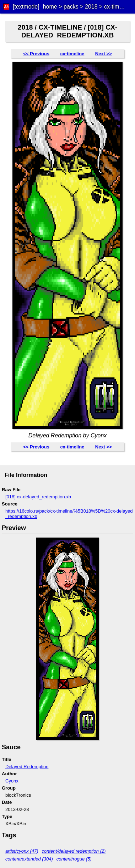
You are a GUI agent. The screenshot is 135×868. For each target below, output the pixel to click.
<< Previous (36, 54)
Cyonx (12, 781)
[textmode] (26, 7)
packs (71, 7)
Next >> (104, 54)
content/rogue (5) (74, 859)
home (50, 7)
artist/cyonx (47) (22, 851)
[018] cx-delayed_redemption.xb (38, 497)
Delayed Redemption (27, 767)
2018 (91, 7)
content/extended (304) (29, 859)
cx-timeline (118, 7)
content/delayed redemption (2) (74, 851)
